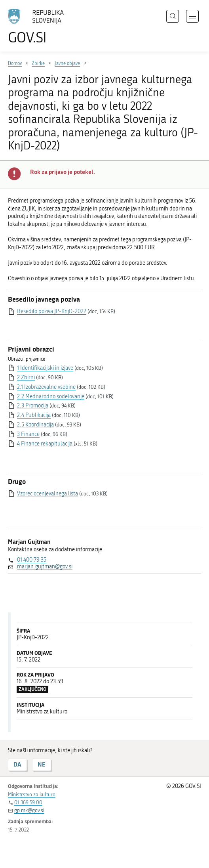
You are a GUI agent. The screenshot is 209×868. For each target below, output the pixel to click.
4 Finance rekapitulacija (45, 444)
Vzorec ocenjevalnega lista (47, 494)
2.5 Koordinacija (35, 425)
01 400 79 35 (32, 560)
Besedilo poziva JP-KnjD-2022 (52, 311)
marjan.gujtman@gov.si (45, 567)
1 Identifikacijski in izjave (45, 368)
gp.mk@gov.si (29, 810)
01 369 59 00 (28, 802)
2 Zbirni (26, 378)
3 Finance (28, 434)
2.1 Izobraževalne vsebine (46, 387)
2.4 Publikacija (34, 415)
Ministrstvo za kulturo (32, 794)
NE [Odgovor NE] (42, 764)
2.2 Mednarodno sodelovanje (51, 397)
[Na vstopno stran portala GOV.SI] (40, 27)
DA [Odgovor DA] (17, 764)
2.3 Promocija (33, 406)
